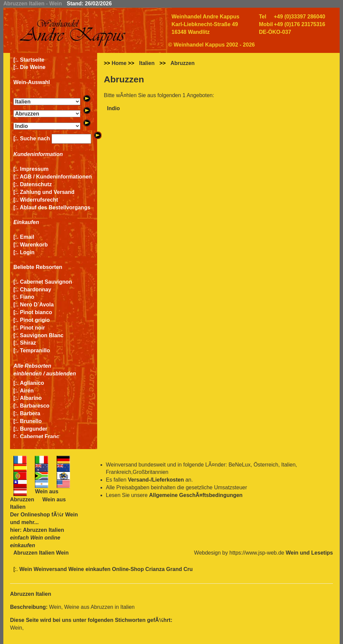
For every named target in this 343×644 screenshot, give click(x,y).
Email (27, 237)
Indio (113, 108)
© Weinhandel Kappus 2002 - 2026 (212, 45)
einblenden (27, 374)
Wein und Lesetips (309, 553)
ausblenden (61, 374)
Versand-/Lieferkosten (156, 480)
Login (27, 252)
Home (119, 63)
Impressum (34, 169)
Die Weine (33, 67)
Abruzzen (183, 63)
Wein (71, 515)
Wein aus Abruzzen (34, 495)
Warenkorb (34, 245)
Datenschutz (36, 184)
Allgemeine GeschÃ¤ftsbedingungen (196, 495)
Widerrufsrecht (39, 200)
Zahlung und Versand (47, 192)
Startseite (32, 60)
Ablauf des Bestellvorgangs (55, 207)
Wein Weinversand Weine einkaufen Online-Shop (82, 569)
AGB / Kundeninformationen (56, 177)
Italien (147, 63)
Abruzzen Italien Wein (41, 553)
